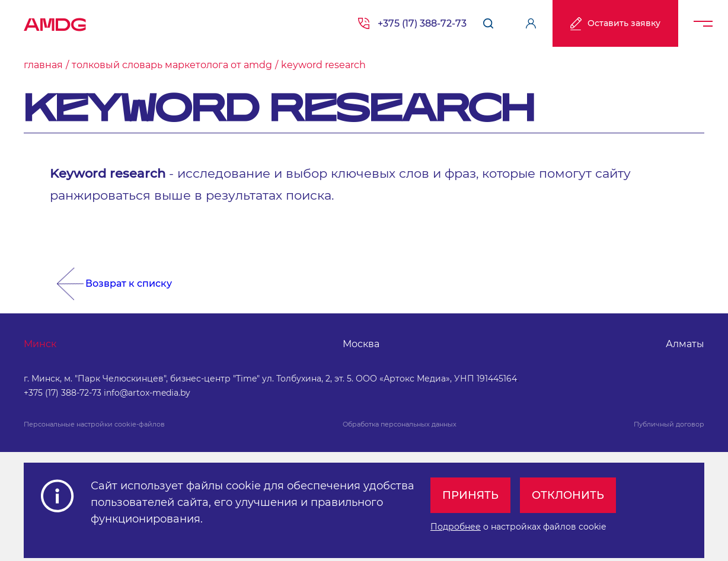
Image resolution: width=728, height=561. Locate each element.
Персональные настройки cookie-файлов (94, 424)
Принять (470, 495)
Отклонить (568, 495)
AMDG (55, 21)
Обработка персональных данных (400, 424)
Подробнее (456, 527)
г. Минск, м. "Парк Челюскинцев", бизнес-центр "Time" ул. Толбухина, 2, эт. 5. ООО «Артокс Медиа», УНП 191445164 (270, 379)
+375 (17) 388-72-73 (422, 23)
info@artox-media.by (147, 393)
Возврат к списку (129, 283)
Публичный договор (669, 424)
